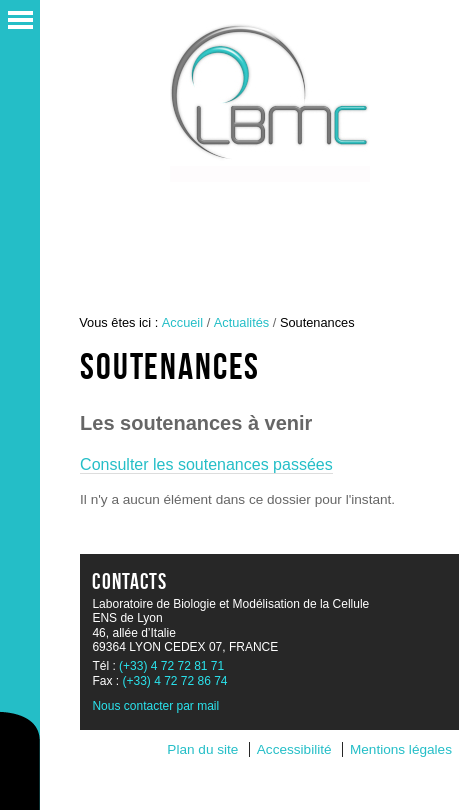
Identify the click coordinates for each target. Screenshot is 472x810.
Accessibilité (294, 749)
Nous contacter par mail (155, 706)
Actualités (241, 322)
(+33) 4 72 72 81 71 (171, 666)
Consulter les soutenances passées (206, 464)
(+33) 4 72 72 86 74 (174, 681)
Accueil (182, 322)
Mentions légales (401, 749)
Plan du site (202, 749)
